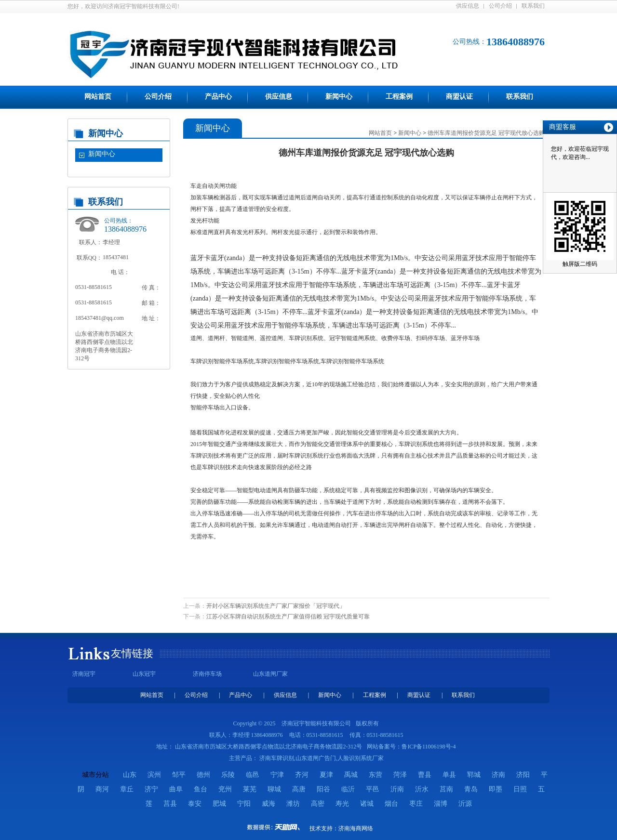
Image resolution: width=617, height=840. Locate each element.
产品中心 (218, 97)
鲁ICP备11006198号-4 (429, 747)
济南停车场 (207, 674)
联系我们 (533, 6)
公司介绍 (500, 6)
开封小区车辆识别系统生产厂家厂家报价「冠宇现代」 (276, 606)
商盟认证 (459, 97)
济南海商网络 (356, 828)
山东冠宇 (144, 674)
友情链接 (132, 653)
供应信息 (468, 6)
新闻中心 (339, 97)
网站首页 (98, 97)
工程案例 (399, 97)
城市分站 (95, 775)
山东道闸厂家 (270, 674)
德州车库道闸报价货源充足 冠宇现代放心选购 (486, 133)
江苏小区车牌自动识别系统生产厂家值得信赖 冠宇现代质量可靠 (288, 617)
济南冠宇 (84, 674)
